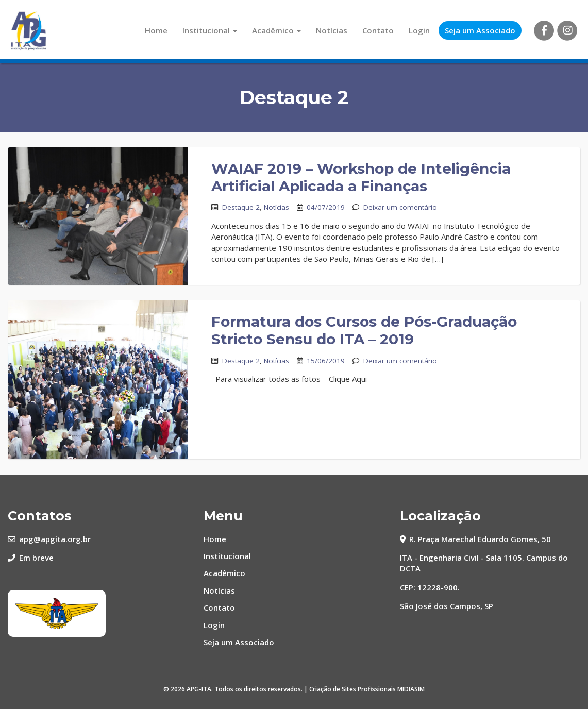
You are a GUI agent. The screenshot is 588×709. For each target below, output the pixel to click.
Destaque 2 (241, 207)
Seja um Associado (480, 30)
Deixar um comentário (400, 207)
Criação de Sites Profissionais (352, 689)
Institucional (210, 30)
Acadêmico (276, 30)
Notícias (332, 30)
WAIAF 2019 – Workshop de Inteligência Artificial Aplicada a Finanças (361, 177)
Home (156, 30)
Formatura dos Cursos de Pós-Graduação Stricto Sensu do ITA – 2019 (364, 330)
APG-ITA (199, 689)
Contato (378, 30)
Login (419, 30)
